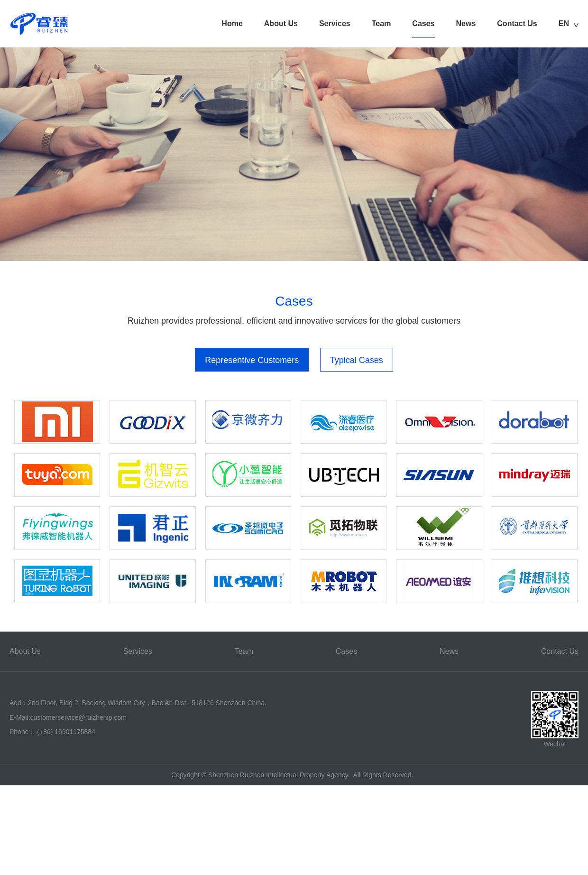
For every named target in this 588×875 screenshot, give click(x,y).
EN (564, 23)
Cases (423, 23)
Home (232, 23)
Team (381, 23)
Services (335, 23)
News (466, 23)
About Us (281, 23)
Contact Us (517, 23)
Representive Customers (252, 360)
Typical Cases (357, 360)
